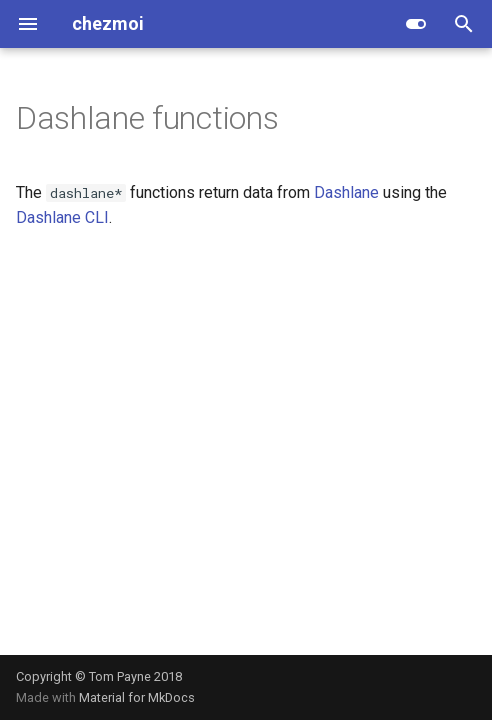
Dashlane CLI (62, 217)
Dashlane (346, 192)
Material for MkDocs (137, 697)
